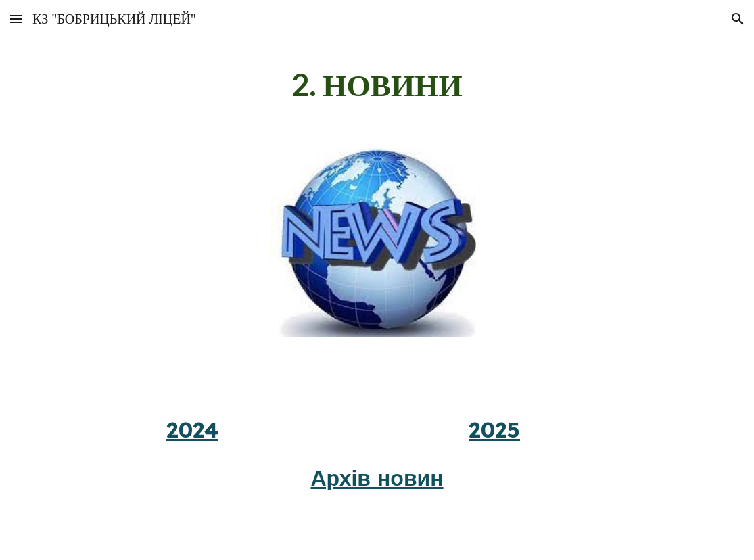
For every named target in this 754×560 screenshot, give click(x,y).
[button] (16, 19)
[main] (377, 85)
